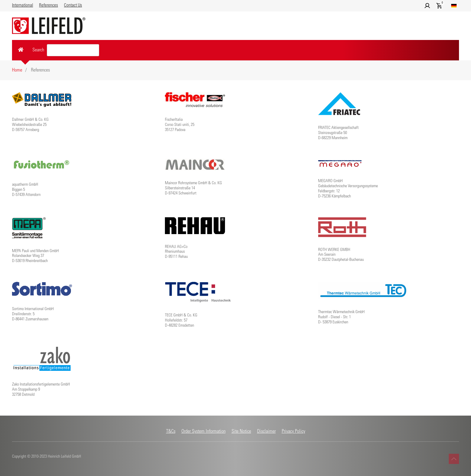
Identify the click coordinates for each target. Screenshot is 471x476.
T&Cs (171, 432)
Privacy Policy (293, 432)
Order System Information (204, 432)
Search (38, 50)
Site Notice (241, 432)
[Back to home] (49, 26)
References (49, 6)
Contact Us (73, 6)
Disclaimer (266, 432)
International (23, 6)
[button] (427, 6)
